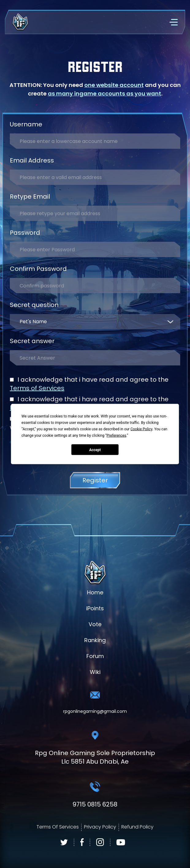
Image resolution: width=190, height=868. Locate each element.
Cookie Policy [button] (141, 429)
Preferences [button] (116, 436)
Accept (95, 450)
